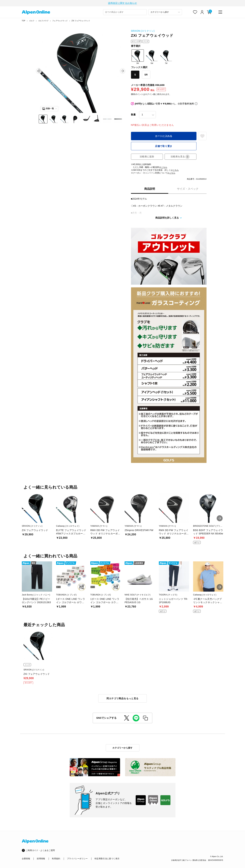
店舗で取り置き (164, 147)
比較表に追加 (147, 157)
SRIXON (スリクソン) (143, 31)
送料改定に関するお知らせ (122, 3)
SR (146, 75)
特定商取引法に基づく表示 (107, 859)
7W (166, 57)
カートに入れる (164, 137)
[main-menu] (220, 13)
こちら (164, 168)
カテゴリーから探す (122, 748)
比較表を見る (180, 157)
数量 (133, 115)
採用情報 (41, 859)
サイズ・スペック (188, 189)
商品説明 (150, 189)
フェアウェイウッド (60, 21)
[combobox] (125, 13)
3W (138, 57)
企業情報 (26, 859)
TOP (24, 21)
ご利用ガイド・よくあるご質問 (40, 851)
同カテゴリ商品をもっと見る (122, 699)
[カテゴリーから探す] (165, 13)
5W (152, 57)
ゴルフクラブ (43, 21)
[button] (39, 71)
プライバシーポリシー (77, 859)
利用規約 (56, 859)
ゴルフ (32, 21)
